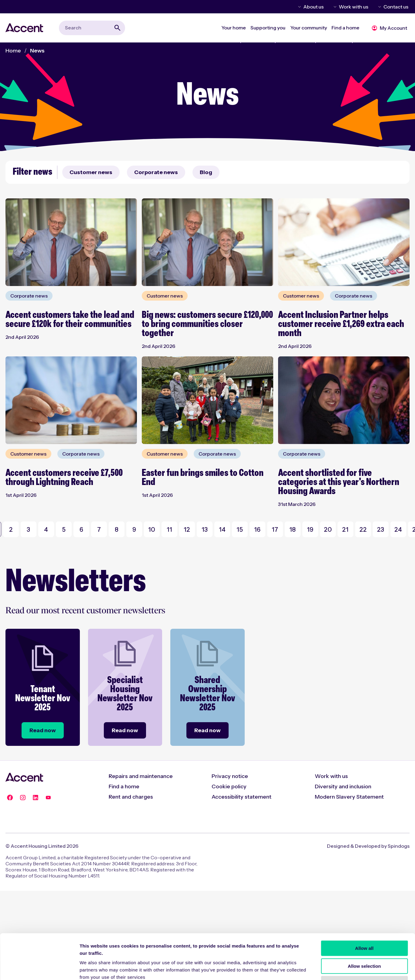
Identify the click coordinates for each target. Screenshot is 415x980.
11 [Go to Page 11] (169, 530)
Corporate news (156, 172)
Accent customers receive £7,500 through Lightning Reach (64, 478)
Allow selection (364, 707)
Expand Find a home (343, 35)
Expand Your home (217, 35)
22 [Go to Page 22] (363, 530)
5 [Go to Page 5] (64, 530)
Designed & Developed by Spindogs (368, 846)
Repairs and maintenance (141, 776)
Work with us (354, 7)
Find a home (124, 786)
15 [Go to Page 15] (240, 530)
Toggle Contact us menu (379, 7)
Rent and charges (131, 797)
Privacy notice (230, 776)
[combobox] (92, 28)
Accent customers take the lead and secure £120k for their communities (70, 320)
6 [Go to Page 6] (81, 530)
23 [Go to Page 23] (381, 530)
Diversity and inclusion (343, 786)
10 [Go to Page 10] (152, 530)
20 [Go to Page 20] (328, 530)
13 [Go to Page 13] (205, 530)
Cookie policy (229, 786)
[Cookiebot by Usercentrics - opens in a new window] (39, 751)
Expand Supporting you (256, 35)
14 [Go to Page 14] (222, 530)
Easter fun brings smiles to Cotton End (203, 478)
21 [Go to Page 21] (345, 530)
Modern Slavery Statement (349, 797)
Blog (206, 172)
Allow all (364, 689)
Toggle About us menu (298, 7)
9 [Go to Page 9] (134, 530)
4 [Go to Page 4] (46, 530)
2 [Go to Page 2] (11, 530)
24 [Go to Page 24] (398, 530)
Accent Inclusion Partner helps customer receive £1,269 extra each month (341, 325)
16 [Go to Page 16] (257, 530)
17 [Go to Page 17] (275, 530)
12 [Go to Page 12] (187, 530)
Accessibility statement (242, 797)
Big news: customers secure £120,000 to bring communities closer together (207, 325)
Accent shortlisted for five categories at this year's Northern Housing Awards (339, 482)
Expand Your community (301, 35)
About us (313, 7)
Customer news (91, 172)
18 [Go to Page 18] (293, 530)
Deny (364, 724)
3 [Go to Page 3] (28, 530)
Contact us (396, 7)
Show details (319, 751)
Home (13, 51)
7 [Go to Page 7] (99, 530)
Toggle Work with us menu (334, 7)
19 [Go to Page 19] (310, 530)
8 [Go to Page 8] (117, 530)
